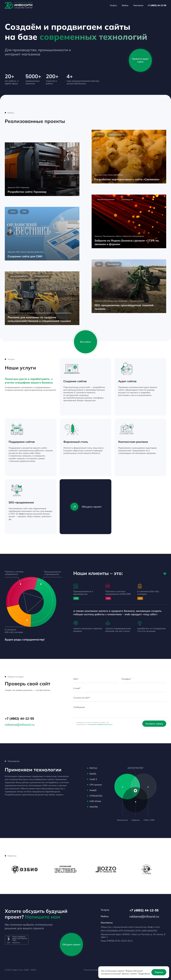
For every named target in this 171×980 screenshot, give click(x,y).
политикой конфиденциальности (100, 724)
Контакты (138, 5)
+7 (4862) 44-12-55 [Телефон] (157, 5)
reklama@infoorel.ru (20, 725)
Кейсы (125, 5)
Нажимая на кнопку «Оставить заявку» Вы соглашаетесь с (94, 723)
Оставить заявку (154, 724)
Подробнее (144, 973)
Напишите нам (43, 917)
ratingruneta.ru (16, 943)
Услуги (113, 5)
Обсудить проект (85, 507)
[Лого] (19, 5)
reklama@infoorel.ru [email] (144, 916)
